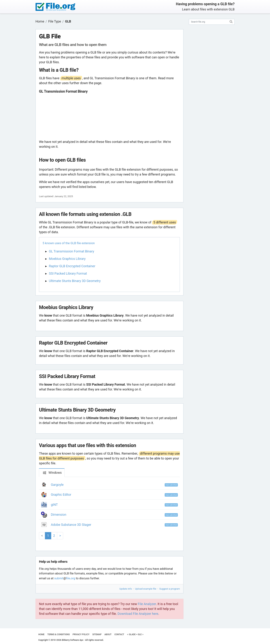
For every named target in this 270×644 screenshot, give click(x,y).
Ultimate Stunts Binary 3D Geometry (75, 281)
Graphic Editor (61, 495)
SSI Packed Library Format (68, 273)
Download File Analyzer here (138, 614)
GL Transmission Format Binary (72, 251)
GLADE (132, 634)
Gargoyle (57, 485)
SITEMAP (97, 634)
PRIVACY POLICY (81, 634)
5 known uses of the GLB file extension (69, 243)
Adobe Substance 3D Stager (71, 525)
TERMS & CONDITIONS (59, 634)
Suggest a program (170, 589)
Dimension (59, 515)
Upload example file (146, 589)
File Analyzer (147, 604)
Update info (126, 589)
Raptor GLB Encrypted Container (72, 266)
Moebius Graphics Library (67, 259)
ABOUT (108, 634)
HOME (41, 634)
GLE (140, 634)
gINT (54, 505)
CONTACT (119, 634)
